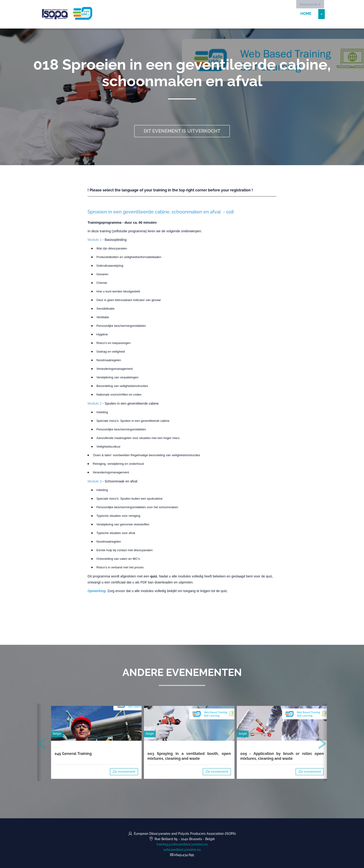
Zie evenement (124, 772)
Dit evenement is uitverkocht (182, 131)
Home (306, 14)
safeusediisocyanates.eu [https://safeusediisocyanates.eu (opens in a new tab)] (182, 850)
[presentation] (42, 744)
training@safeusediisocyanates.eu (182, 844)
